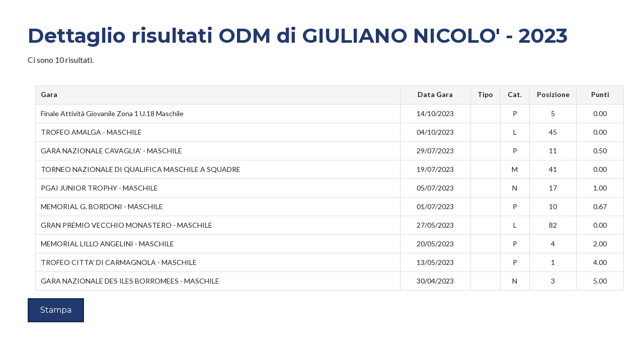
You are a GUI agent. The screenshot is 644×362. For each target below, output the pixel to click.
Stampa (56, 310)
